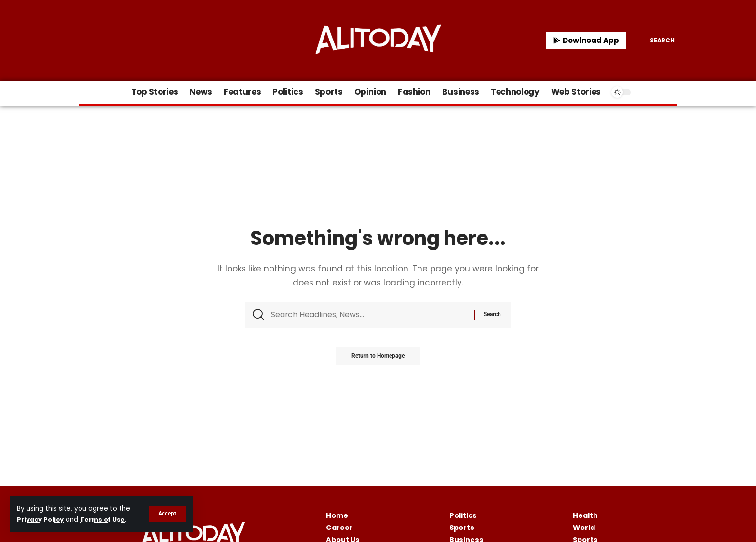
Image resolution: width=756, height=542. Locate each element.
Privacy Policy (42, 520)
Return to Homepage (378, 358)
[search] (655, 41)
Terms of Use (106, 520)
